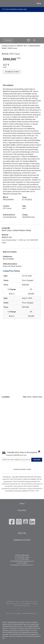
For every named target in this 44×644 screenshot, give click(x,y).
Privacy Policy (29, 602)
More (39, 3)
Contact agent (8, 40)
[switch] (28, 40)
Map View (27, 397)
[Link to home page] (4, 3)
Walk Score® (26, 469)
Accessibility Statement (19, 604)
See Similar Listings (12, 72)
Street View (37, 397)
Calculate (37, 460)
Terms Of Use (13, 602)
